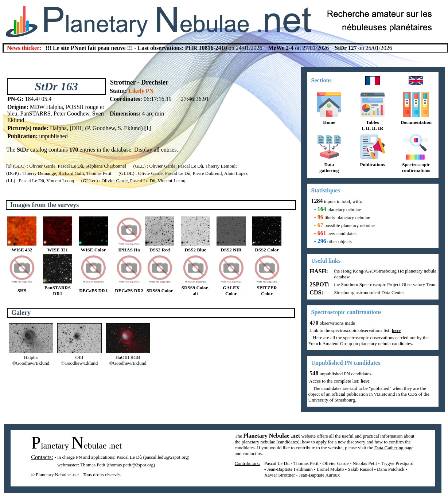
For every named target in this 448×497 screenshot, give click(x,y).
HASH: (318, 271)
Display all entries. (156, 150)
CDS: (316, 292)
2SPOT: (319, 284)
